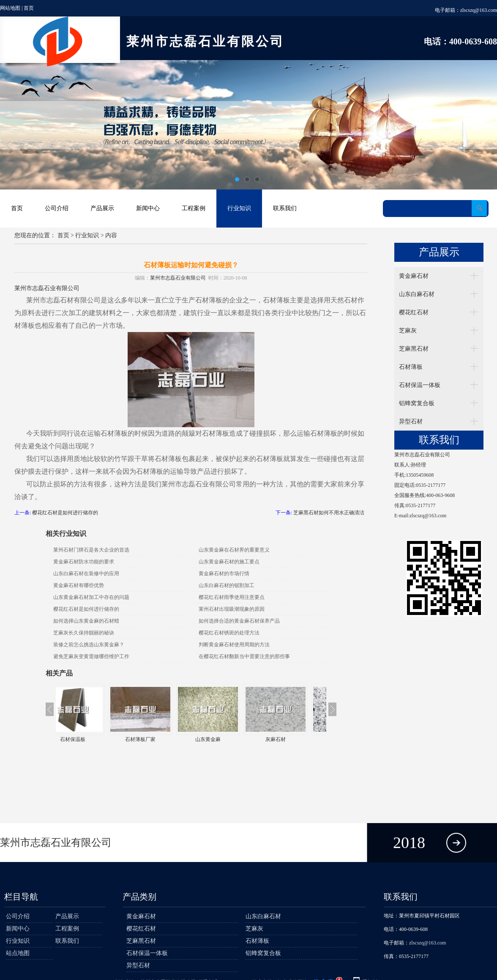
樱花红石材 (414, 312)
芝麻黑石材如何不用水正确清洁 (329, 513)
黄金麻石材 (414, 276)
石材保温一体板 (420, 385)
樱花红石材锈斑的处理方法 (229, 633)
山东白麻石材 (417, 294)
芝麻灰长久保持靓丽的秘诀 (84, 633)
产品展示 (102, 208)
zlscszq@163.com (479, 10)
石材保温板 (90, 739)
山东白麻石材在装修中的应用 (86, 574)
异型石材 (411, 421)
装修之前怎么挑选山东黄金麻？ (89, 645)
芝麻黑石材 (414, 349)
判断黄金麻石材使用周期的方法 (234, 645)
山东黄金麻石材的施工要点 (229, 562)
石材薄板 (411, 367)
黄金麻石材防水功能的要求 (84, 562)
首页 (29, 8)
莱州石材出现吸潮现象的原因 (232, 609)
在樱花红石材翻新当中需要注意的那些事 (244, 656)
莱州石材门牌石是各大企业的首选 (91, 550)
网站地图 (10, 8)
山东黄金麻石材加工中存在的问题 (91, 597)
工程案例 (194, 208)
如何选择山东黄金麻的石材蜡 (86, 621)
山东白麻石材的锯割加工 (227, 585)
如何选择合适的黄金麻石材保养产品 (239, 621)
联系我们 (285, 208)
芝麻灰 (408, 331)
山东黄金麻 (225, 739)
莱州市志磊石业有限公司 (178, 278)
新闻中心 (148, 208)
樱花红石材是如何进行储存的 (65, 513)
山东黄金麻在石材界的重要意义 (234, 550)
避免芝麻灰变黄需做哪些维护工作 (91, 656)
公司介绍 (57, 208)
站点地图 (18, 953)
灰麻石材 (292, 739)
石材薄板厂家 (157, 739)
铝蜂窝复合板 (417, 403)
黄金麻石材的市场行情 (224, 574)
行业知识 (239, 208)
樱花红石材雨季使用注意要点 (232, 597)
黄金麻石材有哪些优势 (79, 585)
